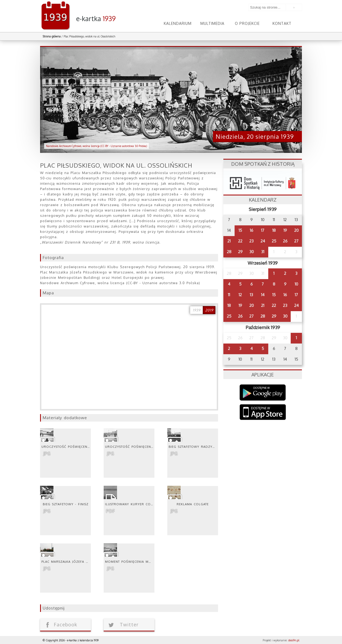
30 (252, 252)
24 (263, 241)
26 (285, 241)
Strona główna (52, 36)
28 (229, 252)
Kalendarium (178, 23)
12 (240, 295)
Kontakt (282, 23)
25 (274, 241)
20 (296, 230)
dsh (263, 182)
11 (229, 295)
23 (251, 241)
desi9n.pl (294, 640)
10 (296, 284)
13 (251, 295)
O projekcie (247, 23)
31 (263, 252)
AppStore (263, 413)
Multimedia (212, 23)
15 (240, 230)
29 (240, 252)
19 (285, 230)
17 (263, 230)
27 (296, 241)
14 (263, 295)
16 (252, 230)
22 (240, 241)
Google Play (263, 393)
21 (229, 241)
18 (274, 230)
